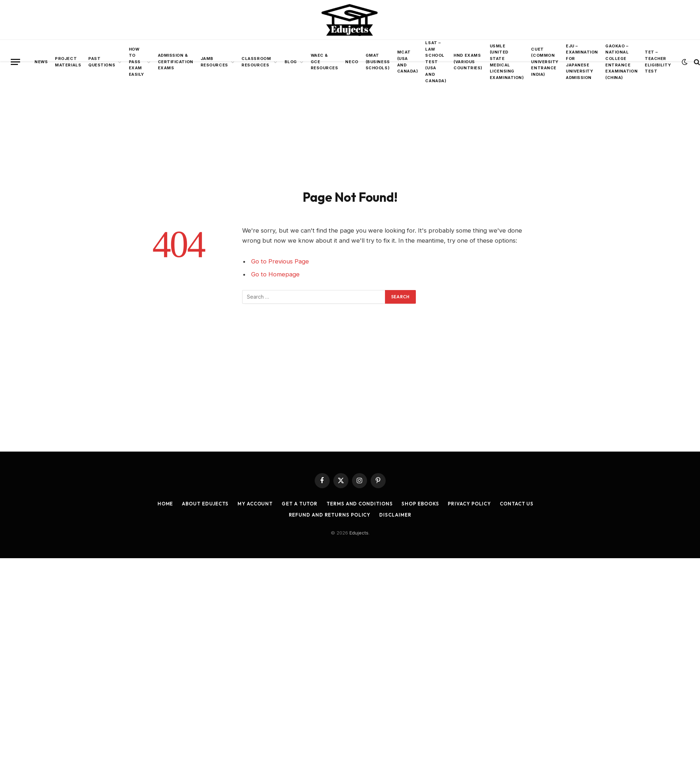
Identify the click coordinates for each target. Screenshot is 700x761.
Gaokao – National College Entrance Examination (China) (621, 62)
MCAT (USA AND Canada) (408, 62)
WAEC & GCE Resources (325, 62)
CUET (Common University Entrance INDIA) (545, 62)
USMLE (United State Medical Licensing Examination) (507, 62)
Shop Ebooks (420, 504)
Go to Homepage (275, 274)
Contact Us (517, 504)
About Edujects (205, 504)
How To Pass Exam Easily (137, 62)
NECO (352, 62)
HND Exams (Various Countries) (468, 62)
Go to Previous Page (280, 261)
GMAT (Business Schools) (378, 62)
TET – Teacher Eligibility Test (658, 62)
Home (165, 504)
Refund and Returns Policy (330, 515)
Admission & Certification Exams (176, 62)
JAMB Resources (214, 62)
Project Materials (68, 62)
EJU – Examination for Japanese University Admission (582, 62)
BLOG (291, 62)
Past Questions (102, 62)
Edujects (359, 533)
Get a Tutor (300, 504)
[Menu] (15, 62)
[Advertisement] (350, 124)
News (41, 62)
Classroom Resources (256, 62)
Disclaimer (395, 515)
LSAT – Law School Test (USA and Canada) (436, 62)
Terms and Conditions (360, 504)
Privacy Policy (469, 504)
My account (255, 504)
